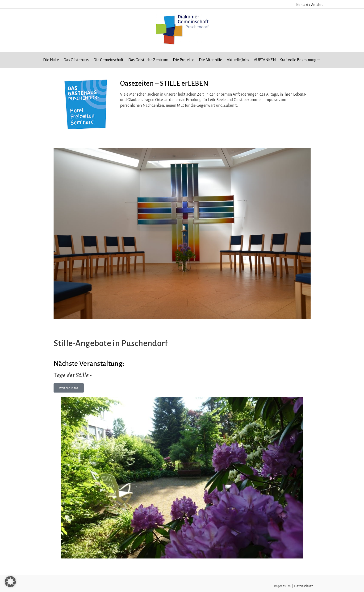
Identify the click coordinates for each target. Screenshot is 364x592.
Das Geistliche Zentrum (148, 60)
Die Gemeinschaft (109, 60)
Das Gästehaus (76, 60)
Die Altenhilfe (210, 60)
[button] (10, 582)
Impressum (282, 586)
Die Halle (51, 60)
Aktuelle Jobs (238, 60)
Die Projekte (184, 60)
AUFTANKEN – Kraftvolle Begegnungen (287, 60)
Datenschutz (303, 586)
